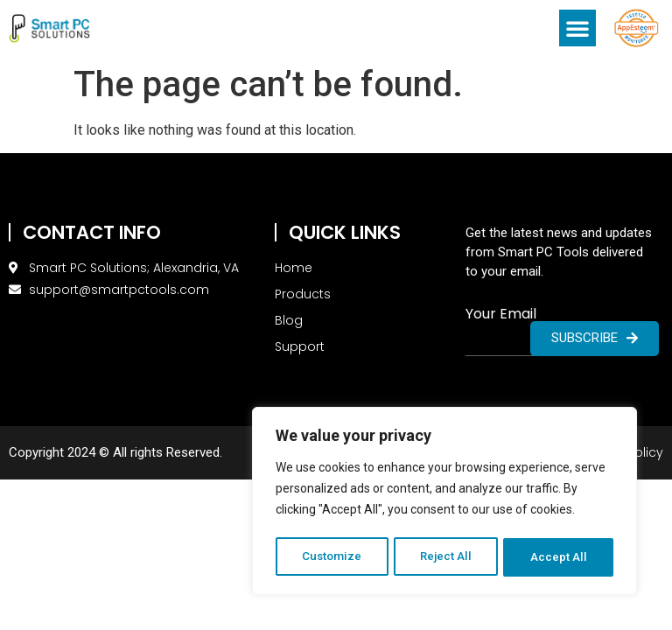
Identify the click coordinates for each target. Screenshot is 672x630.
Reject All (448, 557)
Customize (332, 557)
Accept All (560, 557)
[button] (577, 28)
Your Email (501, 314)
